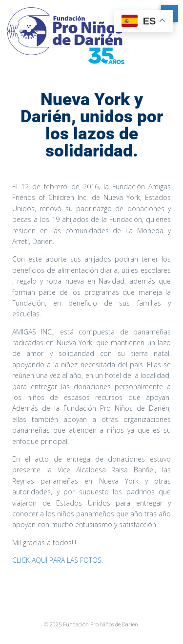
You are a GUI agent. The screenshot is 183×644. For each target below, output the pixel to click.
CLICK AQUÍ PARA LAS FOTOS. (58, 560)
